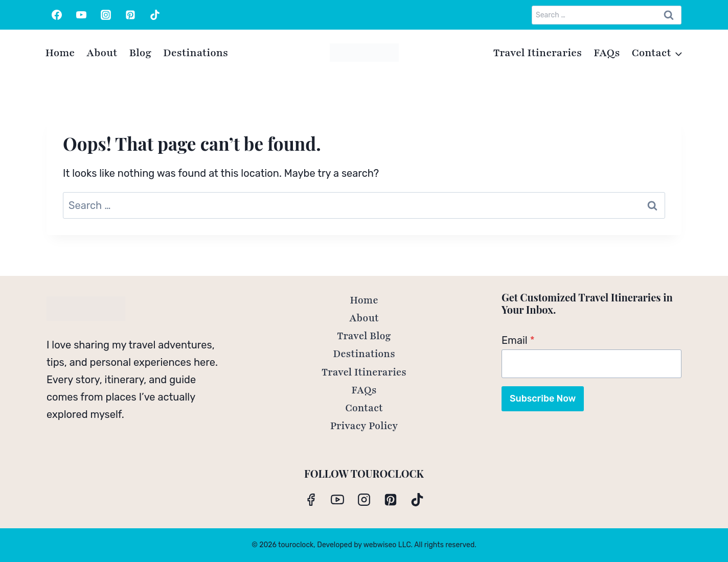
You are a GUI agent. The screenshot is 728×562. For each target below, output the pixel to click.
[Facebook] (57, 15)
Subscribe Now (543, 399)
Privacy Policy (364, 426)
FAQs (607, 53)
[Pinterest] (130, 15)
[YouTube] (81, 15)
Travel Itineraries (538, 53)
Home (60, 53)
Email (518, 340)
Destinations (196, 53)
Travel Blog (364, 336)
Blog (140, 53)
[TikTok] (155, 15)
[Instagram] (106, 15)
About (102, 53)
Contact (364, 408)
